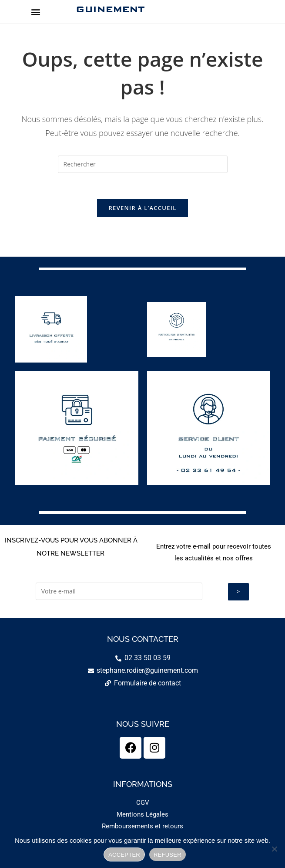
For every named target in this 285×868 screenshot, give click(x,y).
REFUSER (168, 855)
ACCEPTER (124, 855)
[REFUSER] (274, 849)
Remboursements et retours (142, 826)
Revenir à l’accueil (142, 208)
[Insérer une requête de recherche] (143, 164)
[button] (35, 12)
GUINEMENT (110, 9)
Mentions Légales (142, 814)
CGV (143, 803)
